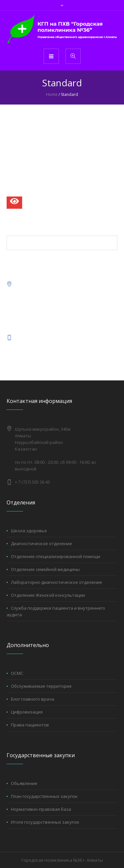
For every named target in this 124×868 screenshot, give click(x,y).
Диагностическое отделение (41, 543)
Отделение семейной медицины (45, 569)
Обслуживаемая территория (41, 686)
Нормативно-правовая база (41, 809)
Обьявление (24, 783)
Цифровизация (27, 712)
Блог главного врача (33, 699)
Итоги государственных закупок (45, 822)
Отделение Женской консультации (48, 595)
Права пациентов (30, 725)
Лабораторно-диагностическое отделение (57, 582)
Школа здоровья (29, 531)
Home (52, 94)
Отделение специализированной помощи (56, 556)
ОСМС (17, 673)
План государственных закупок (44, 796)
